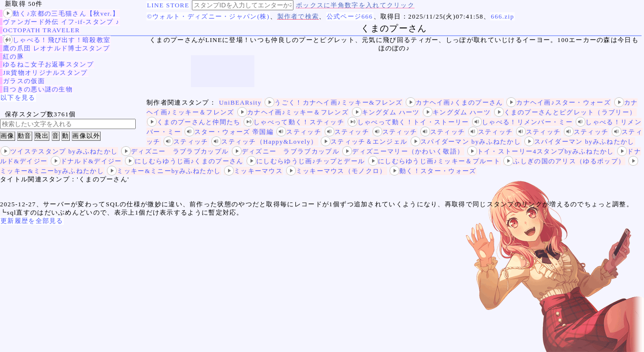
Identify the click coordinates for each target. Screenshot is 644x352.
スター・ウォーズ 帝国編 (229, 132)
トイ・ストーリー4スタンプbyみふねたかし (541, 151)
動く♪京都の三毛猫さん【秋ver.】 (61, 13)
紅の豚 (13, 56)
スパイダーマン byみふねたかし (466, 142)
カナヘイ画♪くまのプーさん (454, 102)
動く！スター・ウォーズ (433, 171)
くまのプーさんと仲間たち (194, 122)
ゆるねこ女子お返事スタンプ (48, 64)
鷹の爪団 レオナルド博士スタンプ (56, 48)
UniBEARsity (240, 102)
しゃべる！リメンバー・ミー (522, 122)
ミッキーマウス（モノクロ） (336, 171)
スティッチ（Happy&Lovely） (264, 142)
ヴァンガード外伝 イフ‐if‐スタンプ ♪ (61, 22)
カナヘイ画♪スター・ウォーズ (559, 102)
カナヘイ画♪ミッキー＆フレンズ (293, 112)
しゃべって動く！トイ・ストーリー (408, 122)
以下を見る (18, 98)
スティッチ (299, 132)
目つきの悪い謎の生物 (38, 89)
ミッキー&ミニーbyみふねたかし (164, 171)
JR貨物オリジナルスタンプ (45, 73)
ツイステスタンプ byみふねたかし (59, 151)
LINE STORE (168, 5)
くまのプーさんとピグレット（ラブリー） (565, 112)
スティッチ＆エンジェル (364, 142)
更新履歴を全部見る (32, 221)
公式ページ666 (350, 16)
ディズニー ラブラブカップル (175, 151)
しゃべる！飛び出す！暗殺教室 (57, 40)
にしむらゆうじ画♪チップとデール (306, 161)
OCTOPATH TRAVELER (42, 30)
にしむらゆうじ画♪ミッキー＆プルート (434, 161)
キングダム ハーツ (386, 112)
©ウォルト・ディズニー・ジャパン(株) (208, 16)
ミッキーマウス (253, 171)
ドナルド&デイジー (86, 161)
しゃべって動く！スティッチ (294, 122)
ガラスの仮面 (24, 81)
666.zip (502, 16)
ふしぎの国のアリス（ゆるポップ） (564, 161)
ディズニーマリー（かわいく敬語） (403, 151)
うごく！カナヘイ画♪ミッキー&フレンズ (333, 102)
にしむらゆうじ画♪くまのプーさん (184, 161)
